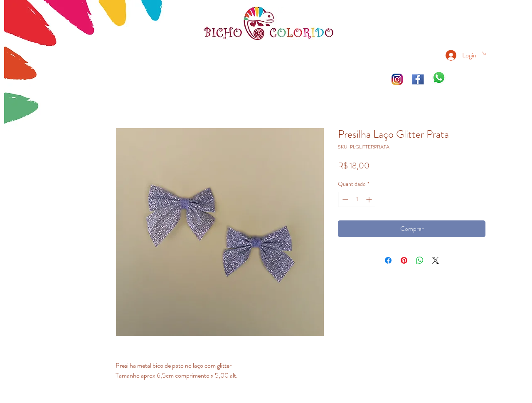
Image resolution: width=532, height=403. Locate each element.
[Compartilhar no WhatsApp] (420, 260)
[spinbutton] (357, 199)
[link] (484, 53)
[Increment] (370, 199)
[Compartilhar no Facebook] (388, 260)
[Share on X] (436, 260)
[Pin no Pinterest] (404, 260)
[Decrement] (344, 199)
